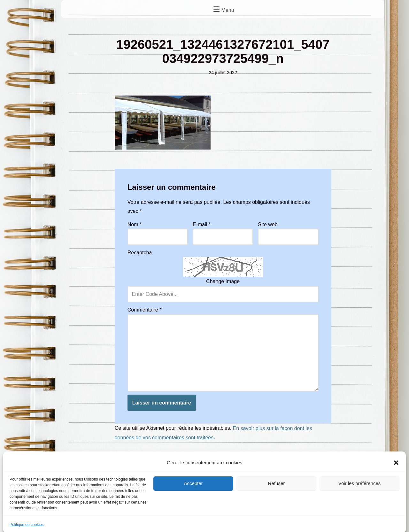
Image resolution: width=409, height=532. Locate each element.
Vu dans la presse (361, 493)
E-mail (202, 224)
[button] (223, 9)
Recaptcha (140, 253)
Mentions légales (84, 493)
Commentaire (145, 310)
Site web (268, 224)
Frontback (240, 515)
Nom (135, 224)
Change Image (223, 282)
